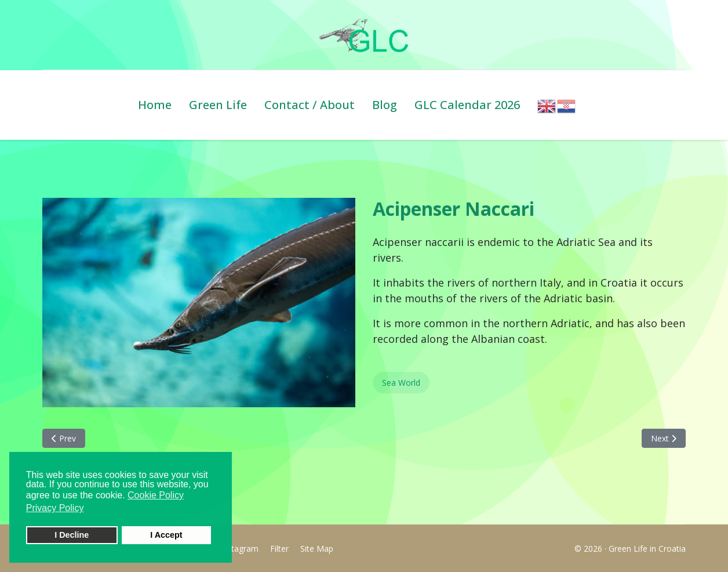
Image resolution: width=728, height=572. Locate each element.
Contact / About (310, 105)
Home (155, 105)
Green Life (218, 105)
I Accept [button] (166, 535)
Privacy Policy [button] (55, 508)
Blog (385, 105)
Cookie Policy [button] (156, 495)
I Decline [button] (72, 535)
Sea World (401, 383)
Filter (279, 549)
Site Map (317, 549)
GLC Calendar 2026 (467, 105)
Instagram (239, 549)
